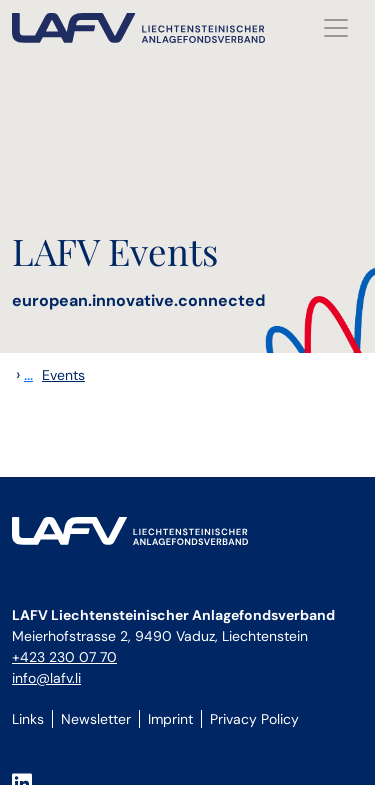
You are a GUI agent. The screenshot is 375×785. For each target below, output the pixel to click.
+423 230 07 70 (64, 657)
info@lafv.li (46, 678)
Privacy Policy (254, 719)
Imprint (170, 719)
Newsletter (96, 719)
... (28, 374)
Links (28, 719)
